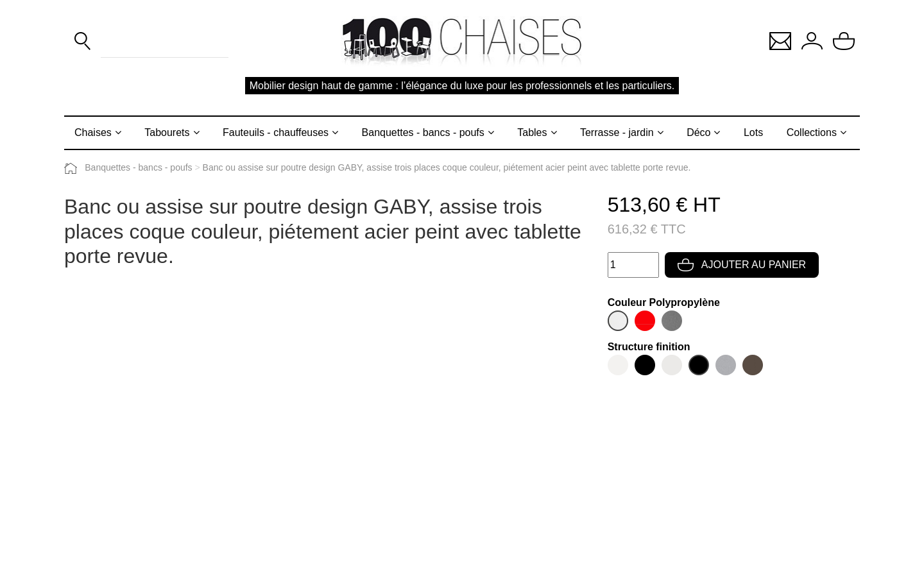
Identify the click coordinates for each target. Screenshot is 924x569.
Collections (812, 132)
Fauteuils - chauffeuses (276, 132)
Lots (753, 132)
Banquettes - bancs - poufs (423, 132)
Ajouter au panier (742, 265)
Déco (698, 132)
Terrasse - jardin (617, 132)
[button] (780, 40)
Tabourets (167, 132)
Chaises (93, 132)
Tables (532, 132)
